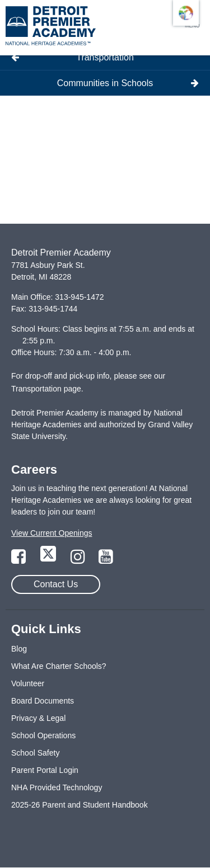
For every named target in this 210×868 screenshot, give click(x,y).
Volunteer (28, 683)
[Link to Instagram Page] (79, 560)
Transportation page (46, 389)
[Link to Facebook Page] (20, 560)
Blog (19, 649)
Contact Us (56, 584)
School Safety (35, 753)
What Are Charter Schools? (59, 666)
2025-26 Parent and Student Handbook (80, 805)
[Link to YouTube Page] (106, 560)
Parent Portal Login (45, 770)
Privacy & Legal (38, 718)
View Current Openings (52, 533)
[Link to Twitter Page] (49, 560)
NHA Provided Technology (57, 787)
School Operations (43, 735)
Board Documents (43, 701)
